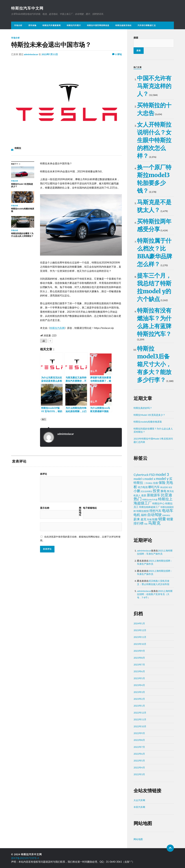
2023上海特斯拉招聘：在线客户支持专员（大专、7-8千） (155, 594)
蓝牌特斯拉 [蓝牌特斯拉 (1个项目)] (166, 515)
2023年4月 (139, 685)
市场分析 (18, 25)
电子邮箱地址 (90, 508)
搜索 (136, 38)
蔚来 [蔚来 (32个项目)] (137, 519)
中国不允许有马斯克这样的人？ (154, 86)
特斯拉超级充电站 (123, 25)
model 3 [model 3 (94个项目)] (162, 474)
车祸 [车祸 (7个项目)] (149, 519)
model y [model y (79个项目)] (162, 478)
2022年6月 (139, 754)
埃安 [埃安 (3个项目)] (170, 487)
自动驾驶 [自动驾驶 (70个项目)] (155, 515)
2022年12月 (140, 713)
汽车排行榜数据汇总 (147, 25)
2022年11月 (140, 719)
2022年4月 (139, 767)
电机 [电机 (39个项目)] (137, 515)
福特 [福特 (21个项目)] (144, 515)
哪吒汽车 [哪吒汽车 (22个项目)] (154, 487)
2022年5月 (139, 760)
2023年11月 (140, 637)
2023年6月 (139, 671)
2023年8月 (139, 658)
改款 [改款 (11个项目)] (144, 495)
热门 (44, 419)
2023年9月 (139, 651)
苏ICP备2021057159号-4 (25, 858)
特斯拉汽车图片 (74, 25)
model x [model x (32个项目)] (150, 479)
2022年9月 (139, 733)
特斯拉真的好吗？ (143, 408)
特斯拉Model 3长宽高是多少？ (149, 415)
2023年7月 (139, 664)
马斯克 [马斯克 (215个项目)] (154, 523)
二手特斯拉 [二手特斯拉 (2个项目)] (148, 483)
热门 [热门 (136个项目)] (138, 499)
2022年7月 (139, 747)
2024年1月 (139, 623)
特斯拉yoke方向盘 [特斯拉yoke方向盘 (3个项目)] (150, 500)
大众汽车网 (139, 800)
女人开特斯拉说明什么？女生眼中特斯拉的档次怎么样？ (154, 140)
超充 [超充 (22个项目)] (144, 519)
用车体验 (32, 25)
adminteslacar (31, 54)
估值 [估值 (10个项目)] (156, 483)
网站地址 (80, 511)
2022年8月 (139, 740)
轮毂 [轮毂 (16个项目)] (155, 519)
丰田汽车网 (139, 807)
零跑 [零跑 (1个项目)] (146, 524)
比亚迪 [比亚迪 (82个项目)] (166, 495)
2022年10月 (140, 726)
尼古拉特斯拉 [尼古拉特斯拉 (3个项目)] (147, 491)
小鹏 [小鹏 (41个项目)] (137, 491)
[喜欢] (44, 341)
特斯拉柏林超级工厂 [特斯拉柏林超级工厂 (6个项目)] (150, 507)
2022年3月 (139, 774)
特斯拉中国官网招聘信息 (98, 25)
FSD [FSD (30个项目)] (152, 475)
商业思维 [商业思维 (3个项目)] (164, 487)
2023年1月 (139, 706)
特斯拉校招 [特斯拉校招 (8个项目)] (143, 511)
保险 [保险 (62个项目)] (162, 482)
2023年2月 (139, 699)
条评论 (44, 474)
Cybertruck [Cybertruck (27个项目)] (141, 475)
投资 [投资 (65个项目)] (156, 491)
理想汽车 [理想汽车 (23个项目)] (155, 511)
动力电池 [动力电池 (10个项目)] (143, 487)
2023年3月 (139, 692)
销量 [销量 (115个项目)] (162, 519)
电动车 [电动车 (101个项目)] (168, 510)
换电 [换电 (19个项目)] (163, 491)
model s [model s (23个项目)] (139, 479)
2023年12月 (140, 630)
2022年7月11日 (50, 54)
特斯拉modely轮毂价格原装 (148, 422)
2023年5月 (139, 678)
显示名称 (45, 508)
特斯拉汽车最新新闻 (52, 25)
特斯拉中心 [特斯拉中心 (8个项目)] (158, 504)
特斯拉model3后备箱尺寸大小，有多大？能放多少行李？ (154, 364)
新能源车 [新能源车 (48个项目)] (154, 495)
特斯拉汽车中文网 (27, 8)
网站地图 (138, 839)
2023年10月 (140, 644)
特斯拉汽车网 (57, 328)
